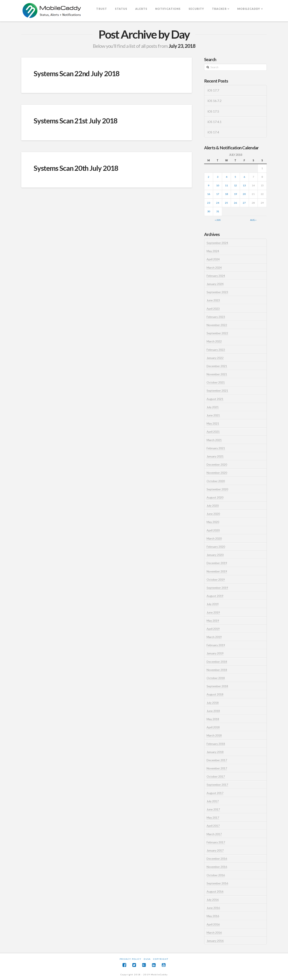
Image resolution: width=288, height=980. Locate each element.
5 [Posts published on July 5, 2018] (235, 177)
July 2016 (213, 900)
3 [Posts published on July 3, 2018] (218, 177)
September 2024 (217, 243)
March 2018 (214, 735)
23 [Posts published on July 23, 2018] (209, 203)
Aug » (253, 220)
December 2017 (217, 760)
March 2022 (214, 341)
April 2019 (213, 629)
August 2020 (215, 497)
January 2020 (215, 555)
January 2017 (215, 850)
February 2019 (216, 645)
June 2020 (213, 514)
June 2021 (213, 415)
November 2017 (217, 768)
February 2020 (216, 547)
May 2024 (213, 251)
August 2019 (215, 596)
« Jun (218, 220)
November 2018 (217, 670)
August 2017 (215, 793)
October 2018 (216, 678)
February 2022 (216, 350)
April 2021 (213, 432)
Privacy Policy (130, 959)
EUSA (147, 959)
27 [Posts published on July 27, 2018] (244, 203)
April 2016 (213, 924)
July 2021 (213, 407)
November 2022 (217, 325)
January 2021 (215, 456)
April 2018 (213, 727)
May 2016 (213, 916)
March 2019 (214, 637)
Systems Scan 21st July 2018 (75, 121)
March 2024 (214, 268)
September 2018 (217, 686)
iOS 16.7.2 (214, 101)
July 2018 (213, 703)
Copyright (161, 959)
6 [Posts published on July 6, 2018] (244, 177)
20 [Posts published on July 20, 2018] (244, 194)
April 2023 (213, 309)
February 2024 (216, 276)
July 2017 (213, 801)
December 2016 (217, 859)
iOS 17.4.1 (214, 122)
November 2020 (217, 473)
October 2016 (216, 875)
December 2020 (217, 464)
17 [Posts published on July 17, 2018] (218, 194)
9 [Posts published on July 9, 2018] (209, 185)
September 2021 (217, 391)
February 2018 (216, 744)
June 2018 (213, 711)
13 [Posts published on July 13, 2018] (244, 185)
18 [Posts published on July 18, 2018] (226, 194)
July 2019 (213, 604)
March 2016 (214, 933)
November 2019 (217, 571)
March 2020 (214, 538)
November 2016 (217, 867)
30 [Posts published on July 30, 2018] (209, 211)
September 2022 (217, 333)
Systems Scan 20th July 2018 (76, 168)
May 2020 (213, 522)
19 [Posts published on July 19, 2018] (235, 194)
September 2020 (217, 489)
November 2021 (217, 374)
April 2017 (213, 826)
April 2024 (213, 259)
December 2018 (217, 662)
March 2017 (214, 834)
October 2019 (216, 579)
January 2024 (215, 284)
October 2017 (216, 776)
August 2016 (215, 891)
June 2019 (213, 612)
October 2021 (216, 382)
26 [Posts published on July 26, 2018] (235, 203)
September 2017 (217, 785)
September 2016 (217, 883)
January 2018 (215, 752)
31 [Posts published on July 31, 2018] (218, 211)
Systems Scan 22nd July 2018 (76, 73)
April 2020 (213, 530)
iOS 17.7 (213, 90)
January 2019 (215, 653)
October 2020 (216, 481)
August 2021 (215, 399)
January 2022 (215, 358)
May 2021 (213, 423)
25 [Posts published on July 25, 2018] (226, 203)
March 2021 (214, 440)
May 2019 (213, 621)
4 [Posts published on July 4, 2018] (227, 177)
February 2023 (216, 317)
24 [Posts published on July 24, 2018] (218, 203)
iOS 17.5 (213, 111)
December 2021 (217, 366)
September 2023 (217, 292)
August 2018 (215, 694)
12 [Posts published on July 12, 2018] (235, 185)
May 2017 (213, 817)
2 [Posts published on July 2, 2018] (209, 177)
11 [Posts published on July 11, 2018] (226, 185)
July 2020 (213, 506)
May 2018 (213, 719)
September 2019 (217, 588)
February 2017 (216, 842)
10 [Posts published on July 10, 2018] (218, 185)
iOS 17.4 (213, 132)
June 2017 (213, 809)
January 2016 (215, 941)
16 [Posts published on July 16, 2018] (209, 194)
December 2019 (217, 563)
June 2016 (213, 908)
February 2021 (216, 448)
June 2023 (213, 300)
